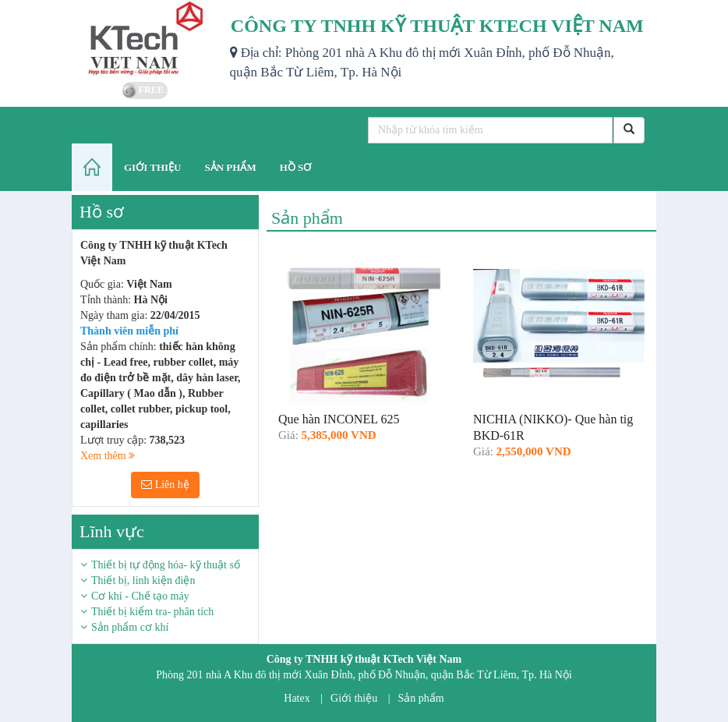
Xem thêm (108, 456)
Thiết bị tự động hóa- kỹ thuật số (166, 565)
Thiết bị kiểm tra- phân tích (152, 612)
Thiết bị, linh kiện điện (143, 580)
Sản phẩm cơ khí (130, 627)
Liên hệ (165, 485)
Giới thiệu (354, 698)
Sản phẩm (421, 698)
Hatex (297, 698)
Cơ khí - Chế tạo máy (140, 596)
